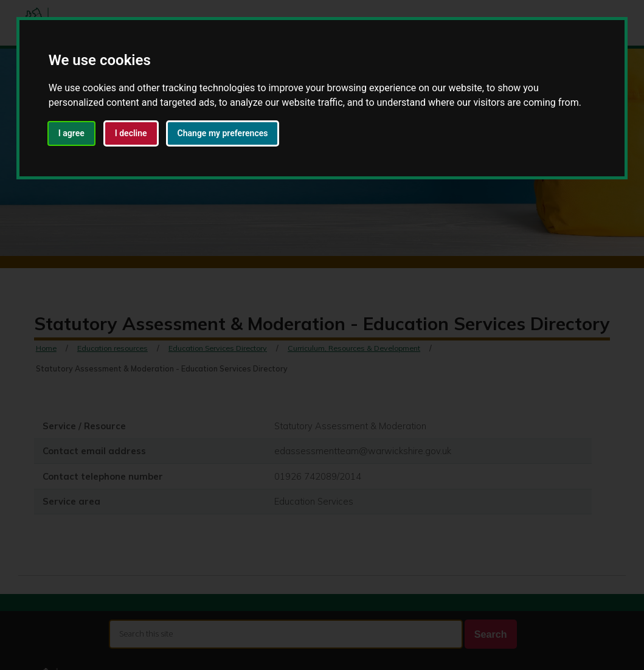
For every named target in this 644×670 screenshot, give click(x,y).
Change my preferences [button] (223, 133)
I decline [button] (131, 133)
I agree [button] (71, 133)
